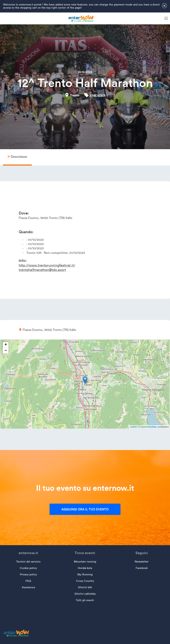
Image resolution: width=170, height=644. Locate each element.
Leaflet (133, 427)
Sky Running (85, 574)
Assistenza (28, 587)
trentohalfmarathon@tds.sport (42, 270)
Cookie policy (28, 568)
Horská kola (85, 568)
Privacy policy (28, 574)
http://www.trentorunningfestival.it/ (47, 265)
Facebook (142, 568)
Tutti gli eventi (85, 600)
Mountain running (85, 562)
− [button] (6, 351)
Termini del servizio (28, 562)
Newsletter (142, 562)
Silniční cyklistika (85, 594)
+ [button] (6, 345)
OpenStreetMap (149, 427)
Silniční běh (97, 95)
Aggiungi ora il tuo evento (85, 509)
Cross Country (85, 581)
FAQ (28, 581)
